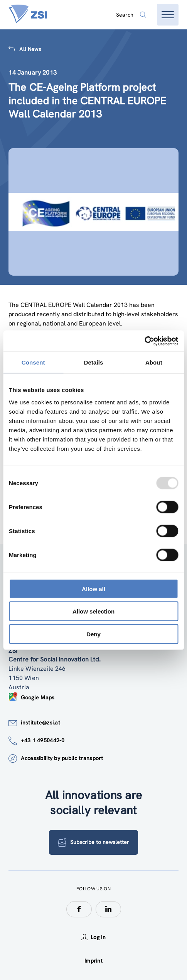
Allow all (93, 589)
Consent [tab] (33, 362)
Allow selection (93, 611)
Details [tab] (94, 362)
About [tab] (154, 362)
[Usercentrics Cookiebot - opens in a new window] (144, 341)
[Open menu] (168, 15)
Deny (93, 634)
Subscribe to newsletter (93, 842)
